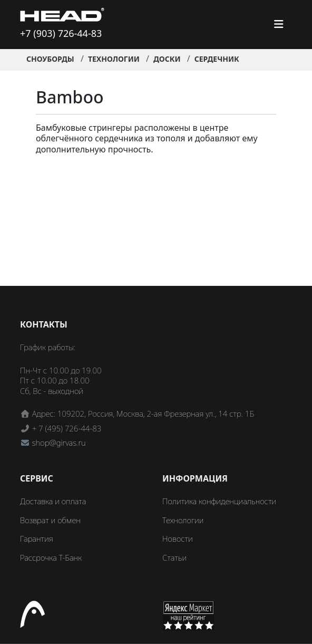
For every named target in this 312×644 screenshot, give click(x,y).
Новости (178, 539)
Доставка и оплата (53, 501)
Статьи (174, 558)
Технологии (114, 59)
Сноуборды (50, 59)
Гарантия (37, 539)
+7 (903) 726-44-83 (61, 33)
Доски (167, 59)
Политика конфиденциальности (219, 501)
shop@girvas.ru (59, 443)
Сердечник (217, 59)
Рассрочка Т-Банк (51, 558)
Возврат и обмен (50, 520)
